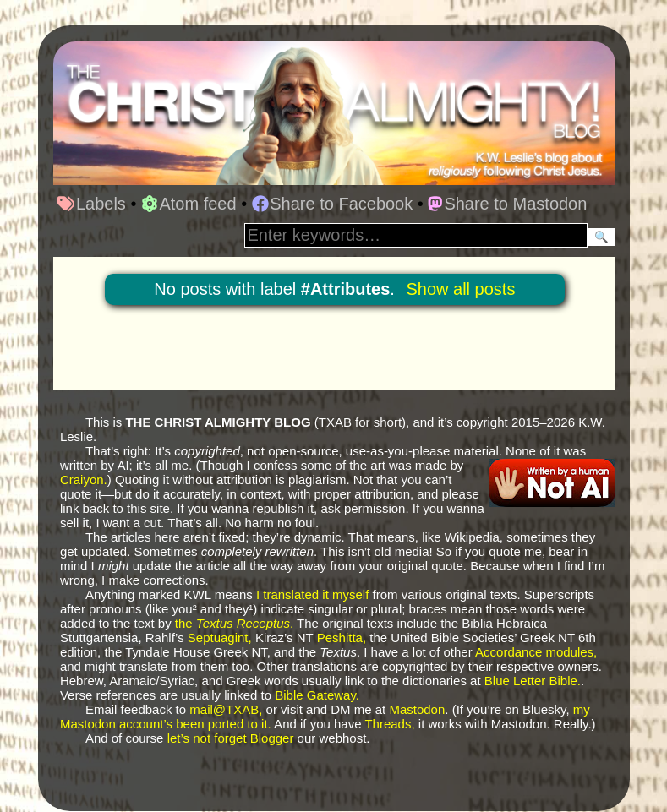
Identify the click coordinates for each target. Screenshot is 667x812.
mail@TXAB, (226, 709)
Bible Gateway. (317, 695)
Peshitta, (342, 638)
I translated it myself (312, 594)
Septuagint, (220, 638)
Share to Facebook (333, 204)
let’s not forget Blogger (231, 738)
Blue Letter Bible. (533, 681)
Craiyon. (84, 480)
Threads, (389, 724)
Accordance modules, (536, 652)
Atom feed (189, 204)
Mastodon (417, 709)
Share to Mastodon (507, 204)
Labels (91, 204)
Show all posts (460, 289)
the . (234, 623)
